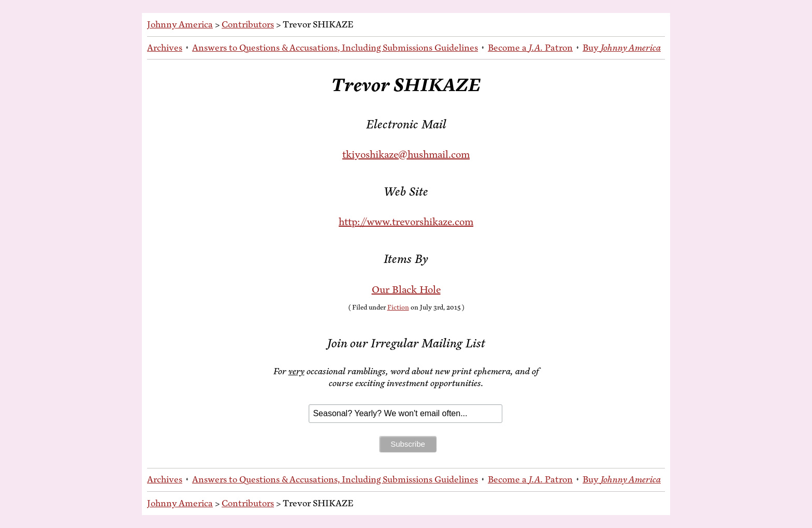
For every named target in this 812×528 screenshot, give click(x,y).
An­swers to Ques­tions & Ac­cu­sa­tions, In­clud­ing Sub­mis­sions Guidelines (335, 48)
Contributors (248, 24)
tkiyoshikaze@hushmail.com (406, 155)
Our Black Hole (406, 290)
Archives (165, 48)
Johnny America (180, 24)
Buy (622, 48)
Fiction (398, 307)
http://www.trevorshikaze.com (406, 222)
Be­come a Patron (530, 48)
